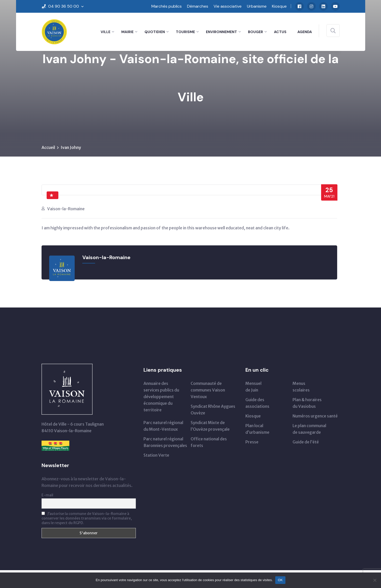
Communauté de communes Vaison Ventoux (208, 390)
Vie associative (228, 6)
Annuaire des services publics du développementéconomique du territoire (161, 397)
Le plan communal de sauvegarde (309, 429)
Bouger (255, 32)
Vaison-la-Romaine (66, 209)
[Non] (375, 580)
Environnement (221, 32)
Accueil (48, 147)
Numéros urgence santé (315, 416)
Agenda (305, 32)
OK (280, 580)
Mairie (127, 32)
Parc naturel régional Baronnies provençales (165, 442)
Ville (106, 32)
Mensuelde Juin (253, 387)
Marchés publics (167, 6)
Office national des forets (209, 442)
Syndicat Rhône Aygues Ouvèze (213, 410)
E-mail (47, 495)
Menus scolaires (301, 387)
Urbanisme (257, 6)
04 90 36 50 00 (64, 6)
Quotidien (155, 32)
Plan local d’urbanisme (257, 429)
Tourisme (185, 32)
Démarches (198, 6)
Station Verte (156, 455)
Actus (280, 32)
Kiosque (279, 6)
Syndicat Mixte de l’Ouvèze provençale (210, 426)
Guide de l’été (306, 442)
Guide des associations (257, 403)
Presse (252, 442)
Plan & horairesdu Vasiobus (307, 403)
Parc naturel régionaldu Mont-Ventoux (163, 426)
